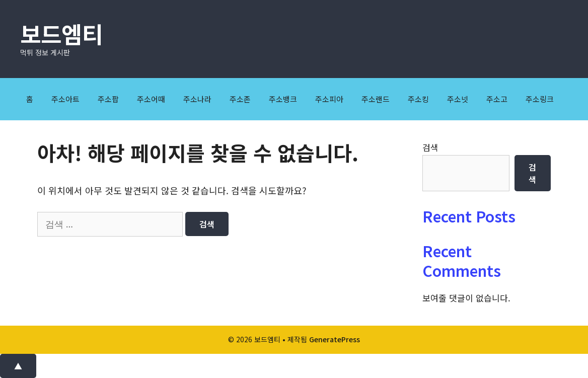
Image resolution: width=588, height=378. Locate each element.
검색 (430, 147)
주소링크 (540, 99)
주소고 (497, 99)
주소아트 (65, 99)
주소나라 (197, 99)
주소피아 (329, 99)
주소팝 (108, 99)
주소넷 (458, 99)
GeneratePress (335, 339)
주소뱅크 (283, 99)
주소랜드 (376, 99)
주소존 (240, 99)
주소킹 (418, 99)
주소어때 (151, 99)
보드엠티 (61, 33)
